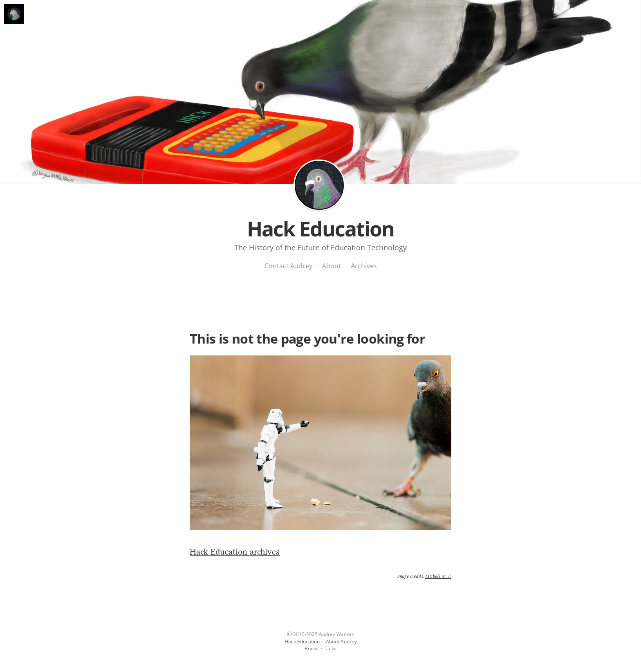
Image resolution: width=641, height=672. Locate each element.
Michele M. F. (438, 576)
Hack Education (319, 185)
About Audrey (341, 642)
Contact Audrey (288, 266)
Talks (331, 648)
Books (312, 648)
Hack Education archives (235, 552)
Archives (364, 266)
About (332, 266)
